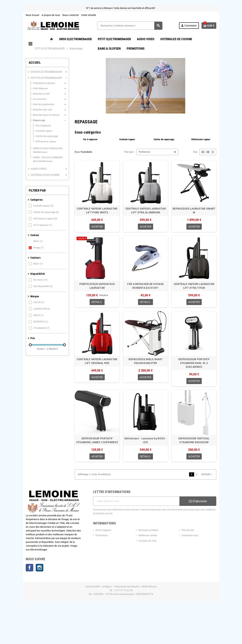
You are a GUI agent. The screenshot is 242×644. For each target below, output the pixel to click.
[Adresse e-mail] (138, 538)
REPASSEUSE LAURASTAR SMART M (206, 225)
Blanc (23, 241)
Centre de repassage (31, 212)
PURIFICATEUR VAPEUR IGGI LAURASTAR (93, 310)
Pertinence (144, 161)
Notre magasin (98, 563)
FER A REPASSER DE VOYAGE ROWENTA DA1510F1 (149, 310)
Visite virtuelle (73, 15)
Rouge (23, 248)
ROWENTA (26, 322)
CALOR (24, 302)
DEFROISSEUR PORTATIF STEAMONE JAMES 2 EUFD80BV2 (93, 477)
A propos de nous (36, 15)
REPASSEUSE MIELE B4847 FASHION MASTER (149, 394)
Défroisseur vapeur (30, 219)
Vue (211, 161)
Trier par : (129, 161)
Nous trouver (17, 15)
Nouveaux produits (150, 563)
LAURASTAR (27, 309)
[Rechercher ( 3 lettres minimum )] (130, 26)
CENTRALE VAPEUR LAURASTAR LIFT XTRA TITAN (205, 310)
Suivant (223, 512)
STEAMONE (26, 328)
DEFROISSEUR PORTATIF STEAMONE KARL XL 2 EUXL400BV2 (206, 394)
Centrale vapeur (28, 206)
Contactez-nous (198, 569)
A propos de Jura (149, 574)
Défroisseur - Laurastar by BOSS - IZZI (149, 475)
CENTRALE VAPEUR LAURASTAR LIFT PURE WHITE (93, 227)
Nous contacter (55, 15)
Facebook (14, 601)
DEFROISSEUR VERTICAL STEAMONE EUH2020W (206, 477)
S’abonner (210, 538)
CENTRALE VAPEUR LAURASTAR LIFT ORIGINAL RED (93, 394)
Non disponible (28, 286)
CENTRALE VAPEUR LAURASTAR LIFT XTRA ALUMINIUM (149, 227)
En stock (25, 280)
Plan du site (196, 563)
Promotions (97, 569)
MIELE (23, 315)
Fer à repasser (28, 225)
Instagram (24, 601)
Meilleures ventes (150, 569)
